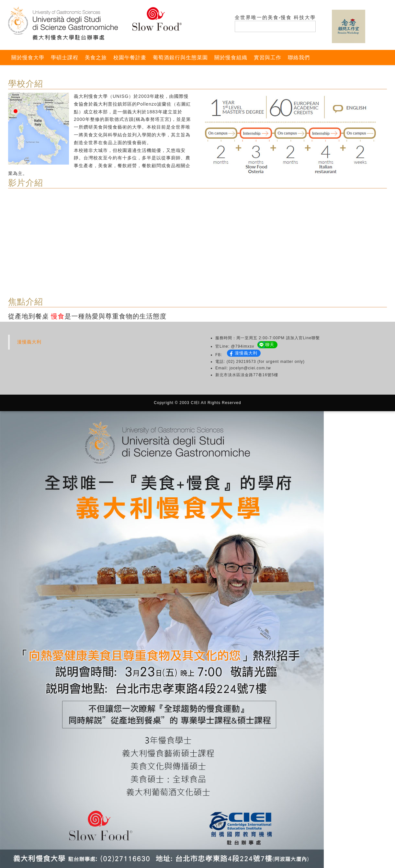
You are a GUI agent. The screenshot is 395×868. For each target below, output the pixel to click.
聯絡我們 (299, 58)
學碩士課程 (65, 58)
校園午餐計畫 (130, 58)
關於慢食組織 (231, 58)
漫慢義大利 (29, 342)
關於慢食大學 (28, 58)
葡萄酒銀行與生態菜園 (180, 58)
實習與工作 (268, 58)
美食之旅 (96, 58)
